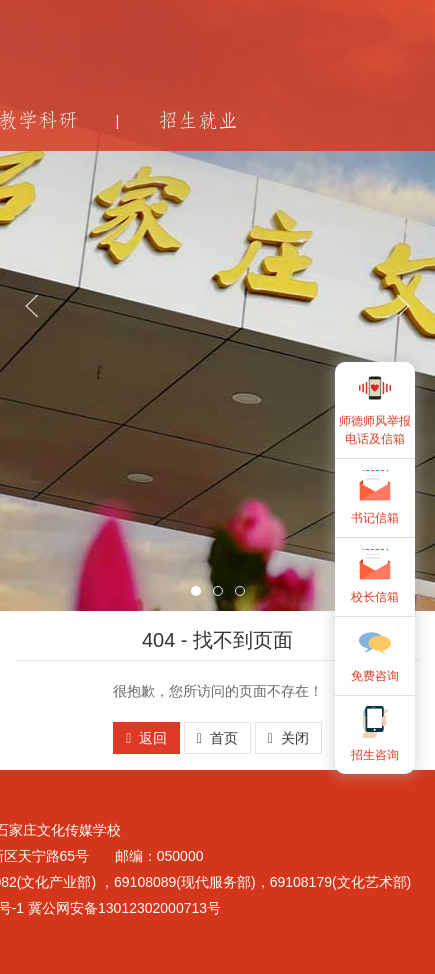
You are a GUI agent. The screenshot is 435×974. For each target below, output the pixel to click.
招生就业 (198, 120)
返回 (146, 738)
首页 (217, 738)
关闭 (288, 738)
